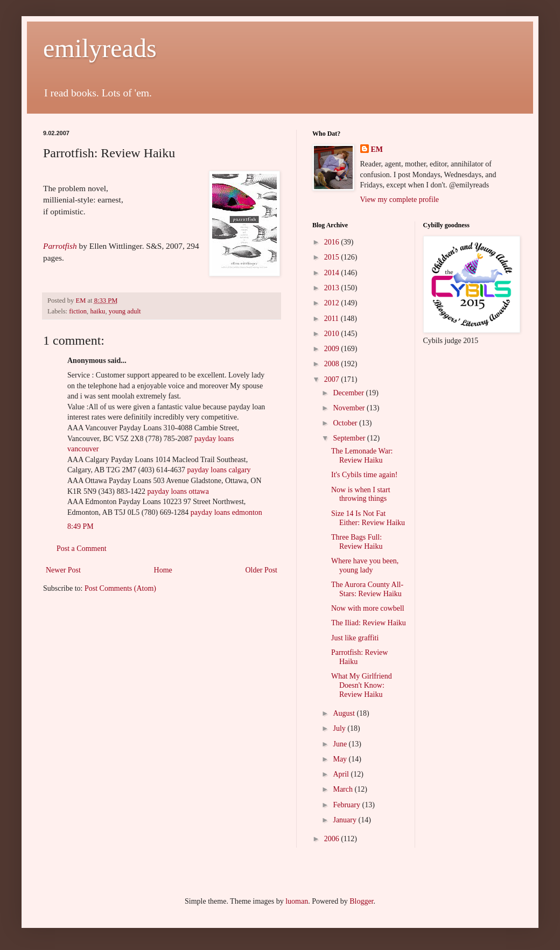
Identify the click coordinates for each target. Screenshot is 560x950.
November (350, 408)
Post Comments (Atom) (120, 588)
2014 (333, 273)
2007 (333, 379)
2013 (333, 288)
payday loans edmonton (226, 512)
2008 (333, 364)
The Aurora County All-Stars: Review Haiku (367, 589)
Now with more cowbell (368, 608)
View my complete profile (400, 200)
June (341, 744)
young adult (125, 311)
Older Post (262, 570)
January (345, 820)
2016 (333, 242)
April (342, 774)
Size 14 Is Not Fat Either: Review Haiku (368, 518)
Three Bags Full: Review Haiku (357, 542)
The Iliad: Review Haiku (369, 623)
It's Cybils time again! (364, 475)
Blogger (361, 901)
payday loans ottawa (178, 491)
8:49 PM (80, 526)
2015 (333, 257)
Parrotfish (60, 246)
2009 (333, 349)
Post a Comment (82, 549)
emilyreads (100, 48)
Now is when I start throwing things (361, 494)
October (346, 423)
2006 (333, 839)
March (344, 789)
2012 (333, 303)
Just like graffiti (355, 638)
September (350, 438)
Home (163, 570)
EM (377, 149)
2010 (333, 334)
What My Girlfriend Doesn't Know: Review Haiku (362, 685)
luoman (297, 901)
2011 (332, 319)
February (347, 805)
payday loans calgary (219, 470)
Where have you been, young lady (365, 565)
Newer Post (63, 570)
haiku (97, 311)
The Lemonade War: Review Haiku (362, 456)
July (340, 728)
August (345, 713)
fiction (78, 311)
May (341, 759)
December (349, 393)
